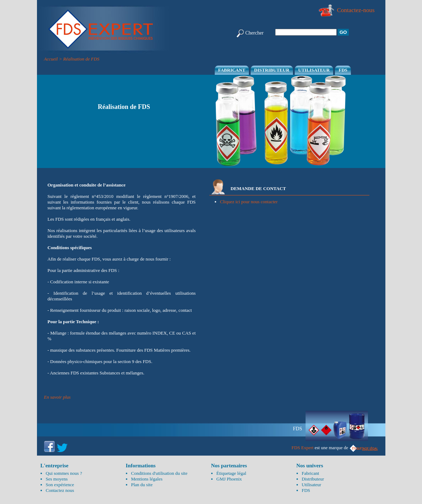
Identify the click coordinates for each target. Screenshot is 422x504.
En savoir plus (57, 397)
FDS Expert (303, 448)
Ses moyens (57, 479)
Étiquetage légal (231, 473)
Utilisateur (314, 70)
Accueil (51, 59)
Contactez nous (60, 490)
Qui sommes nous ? (64, 473)
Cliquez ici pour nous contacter (249, 202)
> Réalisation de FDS (79, 59)
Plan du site (142, 485)
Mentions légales (147, 479)
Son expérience (60, 485)
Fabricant (232, 70)
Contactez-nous (346, 10)
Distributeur (272, 70)
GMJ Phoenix (229, 479)
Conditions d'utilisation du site (159, 473)
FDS (343, 70)
